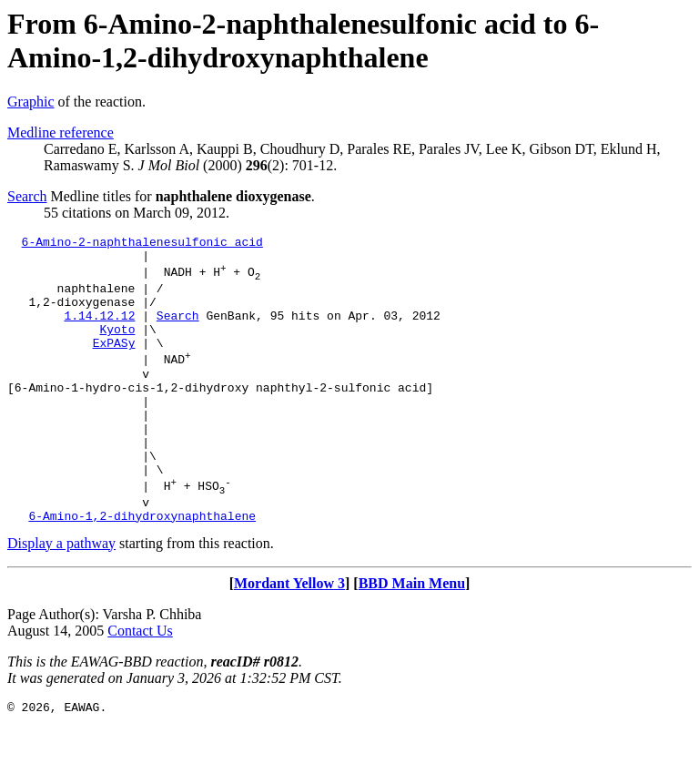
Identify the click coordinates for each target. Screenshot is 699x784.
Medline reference (61, 132)
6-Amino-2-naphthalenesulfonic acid (142, 244)
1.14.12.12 (99, 331)
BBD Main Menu (412, 638)
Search (27, 196)
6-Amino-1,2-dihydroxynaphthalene (142, 570)
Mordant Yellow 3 (289, 638)
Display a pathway (61, 598)
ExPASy (114, 364)
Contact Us (140, 685)
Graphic (31, 102)
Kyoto (117, 348)
